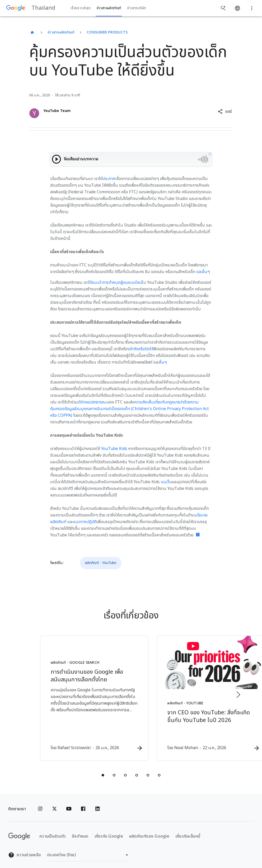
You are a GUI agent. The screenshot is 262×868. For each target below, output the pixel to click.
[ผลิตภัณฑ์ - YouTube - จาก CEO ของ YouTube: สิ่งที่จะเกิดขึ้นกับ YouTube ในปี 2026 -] (198, 695)
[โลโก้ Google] (19, 830)
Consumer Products (107, 32)
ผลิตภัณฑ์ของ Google (149, 830)
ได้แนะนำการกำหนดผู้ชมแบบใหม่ (115, 283)
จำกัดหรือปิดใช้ (142, 349)
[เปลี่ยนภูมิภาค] (89, 849)
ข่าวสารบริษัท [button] (137, 8)
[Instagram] (40, 803)
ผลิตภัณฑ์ (58, 522)
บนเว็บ (166, 482)
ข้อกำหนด (80, 830)
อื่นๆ (163, 362)
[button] (225, 111)
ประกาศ (109, 179)
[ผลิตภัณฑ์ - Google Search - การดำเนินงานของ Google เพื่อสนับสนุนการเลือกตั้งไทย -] (64, 695)
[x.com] (54, 803)
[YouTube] (69, 803)
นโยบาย (201, 515)
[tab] (103, 769)
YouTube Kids (114, 449)
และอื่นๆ (203, 272)
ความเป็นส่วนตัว (53, 830)
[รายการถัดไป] (238, 692)
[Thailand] (32, 32)
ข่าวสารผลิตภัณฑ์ (61, 32)
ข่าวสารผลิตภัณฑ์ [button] (109, 8)
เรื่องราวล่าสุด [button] (81, 8)
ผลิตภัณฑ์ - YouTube (101, 563)
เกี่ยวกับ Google (109, 830)
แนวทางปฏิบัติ (85, 522)
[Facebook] (83, 803)
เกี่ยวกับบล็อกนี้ (188, 830)
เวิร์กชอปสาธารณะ (92, 402)
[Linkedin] (97, 803)
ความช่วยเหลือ (25, 849)
